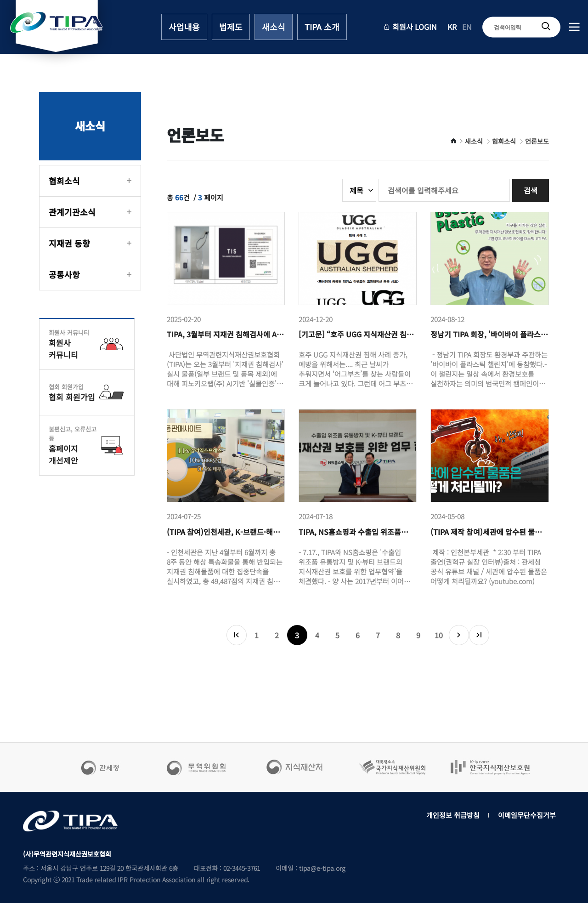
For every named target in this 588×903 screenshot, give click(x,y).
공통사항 (64, 274)
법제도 (231, 27)
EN (467, 27)
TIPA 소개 (322, 27)
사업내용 (184, 27)
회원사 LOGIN (410, 27)
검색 (531, 190)
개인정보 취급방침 (453, 815)
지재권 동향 (69, 243)
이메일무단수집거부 (527, 815)
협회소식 (64, 181)
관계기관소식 (72, 212)
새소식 (274, 27)
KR (452, 27)
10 (439, 635)
